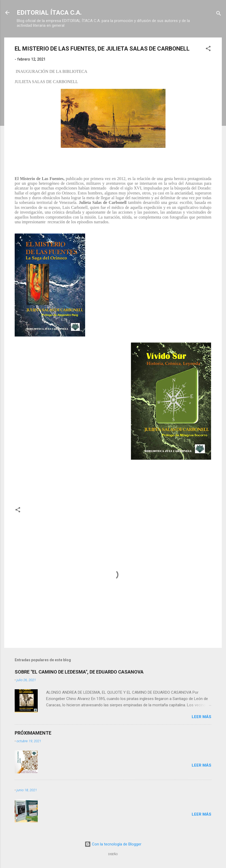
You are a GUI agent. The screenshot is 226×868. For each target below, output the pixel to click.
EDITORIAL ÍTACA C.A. (49, 13)
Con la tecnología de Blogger (113, 844)
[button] (208, 49)
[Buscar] (219, 14)
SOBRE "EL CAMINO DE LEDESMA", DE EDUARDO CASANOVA (79, 672)
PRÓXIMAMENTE (33, 733)
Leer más (202, 717)
